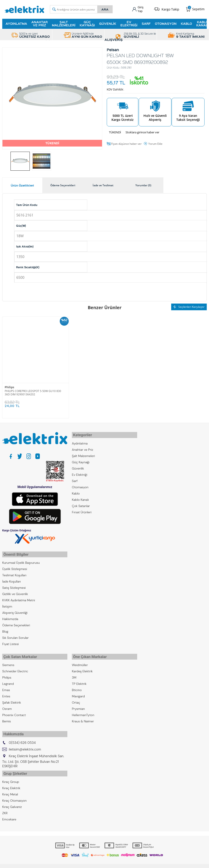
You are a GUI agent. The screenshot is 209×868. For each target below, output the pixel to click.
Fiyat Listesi (11, 641)
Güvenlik (108, 23)
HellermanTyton (83, 711)
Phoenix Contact (14, 711)
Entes (6, 692)
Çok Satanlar (81, 504)
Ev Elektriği (129, 23)
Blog (5, 629)
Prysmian (78, 704)
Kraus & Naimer (83, 717)
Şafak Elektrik (12, 698)
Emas (6, 686)
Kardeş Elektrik (82, 667)
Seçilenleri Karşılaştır (189, 306)
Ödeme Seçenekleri (16, 622)
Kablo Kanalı (80, 498)
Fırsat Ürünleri (82, 510)
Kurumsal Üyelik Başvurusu (21, 560)
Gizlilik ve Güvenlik (15, 591)
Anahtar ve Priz (39, 23)
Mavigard (78, 692)
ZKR (5, 806)
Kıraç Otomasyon (14, 793)
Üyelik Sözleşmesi (15, 566)
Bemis (6, 717)
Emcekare (9, 812)
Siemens (8, 661)
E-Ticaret (91, 862)
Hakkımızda (10, 616)
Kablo (186, 23)
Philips (9, 387)
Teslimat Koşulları (14, 572)
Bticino (77, 686)
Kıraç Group (11, 775)
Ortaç (76, 698)
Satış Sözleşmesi (14, 585)
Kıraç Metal (10, 787)
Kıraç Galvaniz (12, 800)
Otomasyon (166, 23)
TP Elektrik (79, 679)
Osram (7, 704)
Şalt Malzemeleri (64, 23)
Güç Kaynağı (87, 23)
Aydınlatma (16, 23)
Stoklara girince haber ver (142, 132)
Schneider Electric (15, 667)
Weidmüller (80, 661)
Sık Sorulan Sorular (15, 635)
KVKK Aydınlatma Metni (19, 597)
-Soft (81, 862)
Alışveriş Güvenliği (15, 610)
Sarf (146, 23)
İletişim (7, 604)
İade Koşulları (12, 579)
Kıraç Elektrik (11, 781)
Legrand (8, 679)
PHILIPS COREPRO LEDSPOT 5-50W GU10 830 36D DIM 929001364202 (33, 392)
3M (74, 673)
